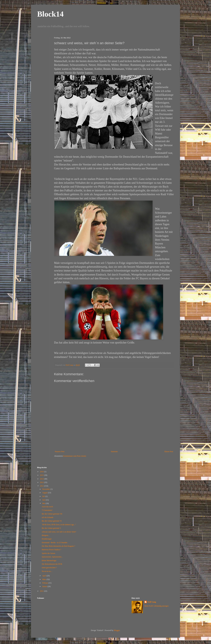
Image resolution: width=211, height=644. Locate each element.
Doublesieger (47, 539)
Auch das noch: (48, 507)
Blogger (117, 630)
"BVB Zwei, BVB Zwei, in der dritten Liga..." (59, 525)
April (44, 576)
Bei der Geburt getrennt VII (52, 514)
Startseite (114, 452)
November (46, 489)
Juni (44, 500)
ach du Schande (48, 517)
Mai (44, 503)
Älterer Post (169, 452)
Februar (45, 583)
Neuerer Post (60, 452)
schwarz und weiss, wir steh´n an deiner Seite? (59, 532)
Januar (45, 586)
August (45, 493)
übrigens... (46, 535)
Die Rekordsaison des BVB (52, 564)
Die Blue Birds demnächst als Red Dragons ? (58, 546)
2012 (42, 486)
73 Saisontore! (47, 510)
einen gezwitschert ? (49, 568)
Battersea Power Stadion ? (51, 550)
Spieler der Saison (48, 553)
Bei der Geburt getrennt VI (52, 521)
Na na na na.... (47, 571)
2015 (42, 475)
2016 (42, 472)
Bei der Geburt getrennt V (51, 528)
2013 (42, 482)
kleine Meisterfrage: (49, 561)
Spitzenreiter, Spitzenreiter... (52, 557)
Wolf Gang (152, 602)
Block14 (50, 14)
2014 (42, 479)
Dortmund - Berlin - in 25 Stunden (55, 543)
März (44, 579)
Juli (44, 496)
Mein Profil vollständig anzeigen (156, 606)
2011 (42, 591)
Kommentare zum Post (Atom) (75, 456)
